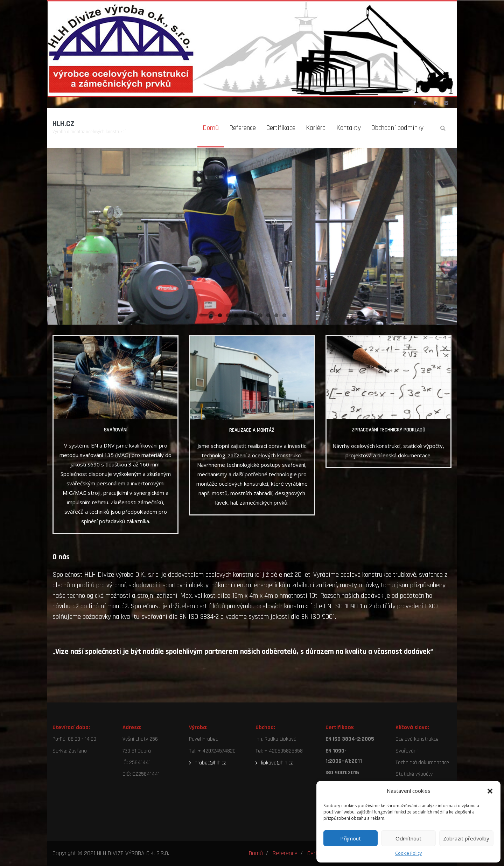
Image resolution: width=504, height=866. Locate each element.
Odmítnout (408, 838)
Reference (285, 853)
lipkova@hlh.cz (277, 763)
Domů (256, 853)
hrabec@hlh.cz (210, 763)
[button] (490, 791)
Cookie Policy (408, 853)
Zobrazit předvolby (466, 838)
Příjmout (351, 838)
